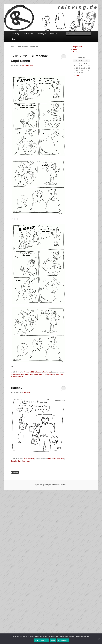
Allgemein (39, 372)
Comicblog (15, 34)
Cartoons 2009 (29, 459)
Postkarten (53, 34)
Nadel (27, 374)
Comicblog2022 (29, 372)
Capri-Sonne (34, 374)
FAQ (75, 49)
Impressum (78, 47)
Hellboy (17, 388)
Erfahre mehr (63, 640)
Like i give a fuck (41, 640)
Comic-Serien (28, 34)
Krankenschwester (17, 374)
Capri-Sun (43, 374)
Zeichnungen (41, 34)
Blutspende (51, 374)
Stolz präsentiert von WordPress (56, 485)
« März (77, 75)
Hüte (13, 39)
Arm (62, 459)
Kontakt (76, 52)
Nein (53, 640)
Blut (50, 459)
